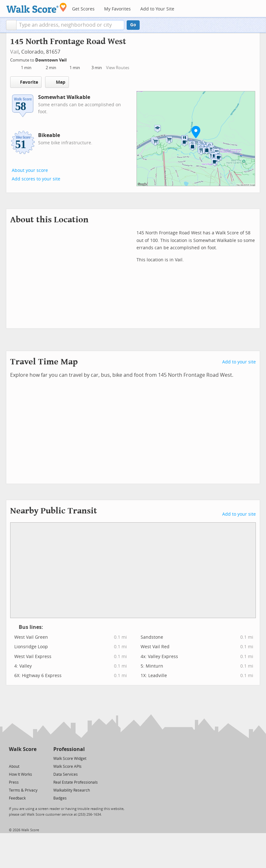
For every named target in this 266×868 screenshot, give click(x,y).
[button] (11, 25)
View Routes (118, 68)
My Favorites (117, 9)
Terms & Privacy (23, 790)
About (14, 767)
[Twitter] (13, 758)
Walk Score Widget (70, 759)
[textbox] (70, 25)
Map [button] (57, 82)
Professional (69, 749)
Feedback (17, 798)
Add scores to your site (36, 179)
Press (14, 782)
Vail (14, 52)
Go (133, 25)
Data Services (66, 774)
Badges (60, 798)
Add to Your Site (157, 9)
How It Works (20, 774)
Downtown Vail (51, 60)
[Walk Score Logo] (37, 8)
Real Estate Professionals (76, 782)
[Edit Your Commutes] (71, 59)
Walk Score (23, 749)
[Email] (32, 758)
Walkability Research (72, 790)
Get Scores (83, 9)
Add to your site (239, 362)
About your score (30, 170)
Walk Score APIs (67, 767)
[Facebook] (22, 758)
